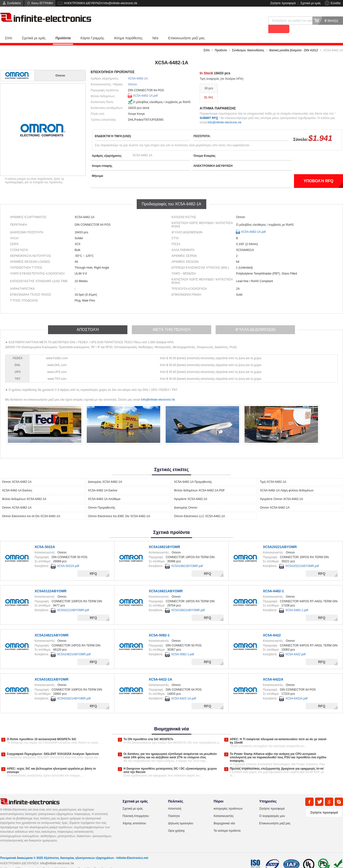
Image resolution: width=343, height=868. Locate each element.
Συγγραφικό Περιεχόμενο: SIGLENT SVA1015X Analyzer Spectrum (53, 746)
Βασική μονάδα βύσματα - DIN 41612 (294, 42)
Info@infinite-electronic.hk (224, 114)
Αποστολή (175, 800)
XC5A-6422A (273, 671)
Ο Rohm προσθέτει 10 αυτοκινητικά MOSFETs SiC (42, 731)
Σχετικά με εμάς (311, 3)
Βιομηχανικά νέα (224, 815)
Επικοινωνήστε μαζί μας (186, 30)
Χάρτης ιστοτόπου (134, 815)
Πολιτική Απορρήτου (136, 808)
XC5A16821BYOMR (164, 539)
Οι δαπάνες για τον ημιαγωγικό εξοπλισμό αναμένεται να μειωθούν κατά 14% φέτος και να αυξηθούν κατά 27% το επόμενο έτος (170, 747)
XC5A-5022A (45, 539)
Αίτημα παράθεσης (128, 30)
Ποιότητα (174, 808)
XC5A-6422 (272, 627)
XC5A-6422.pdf (295, 646)
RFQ (93, 565)
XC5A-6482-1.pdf (297, 602)
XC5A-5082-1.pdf (183, 646)
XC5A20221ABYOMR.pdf (302, 558)
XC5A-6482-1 (273, 583)
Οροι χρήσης (177, 822)
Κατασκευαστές (224, 808)
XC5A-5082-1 (159, 627)
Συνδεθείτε (14, 3)
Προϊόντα (63, 30)
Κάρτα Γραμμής (92, 30)
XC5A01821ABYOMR (52, 671)
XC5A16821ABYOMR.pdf (188, 602)
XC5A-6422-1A (160, 671)
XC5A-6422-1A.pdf (184, 690)
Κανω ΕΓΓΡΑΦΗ (42, 3)
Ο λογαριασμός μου (272, 808)
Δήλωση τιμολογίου (181, 815)
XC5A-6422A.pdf (296, 690)
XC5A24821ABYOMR (52, 627)
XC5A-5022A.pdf (68, 558)
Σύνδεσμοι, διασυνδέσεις (248, 42)
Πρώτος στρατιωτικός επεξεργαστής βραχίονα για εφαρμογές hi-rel (277, 760)
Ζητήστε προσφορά (283, 3)
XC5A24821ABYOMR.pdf (74, 646)
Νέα (155, 30)
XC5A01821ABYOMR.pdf (74, 690)
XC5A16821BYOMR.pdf (187, 558)
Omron (133, 76)
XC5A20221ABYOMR (280, 539)
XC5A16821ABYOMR (166, 583)
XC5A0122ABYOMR (51, 583)
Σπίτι (8, 30)
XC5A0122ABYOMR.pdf (73, 602)
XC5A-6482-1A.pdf (145, 87)
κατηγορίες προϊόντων (228, 800)
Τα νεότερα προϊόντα (227, 822)
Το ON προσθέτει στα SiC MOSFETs (148, 731)
